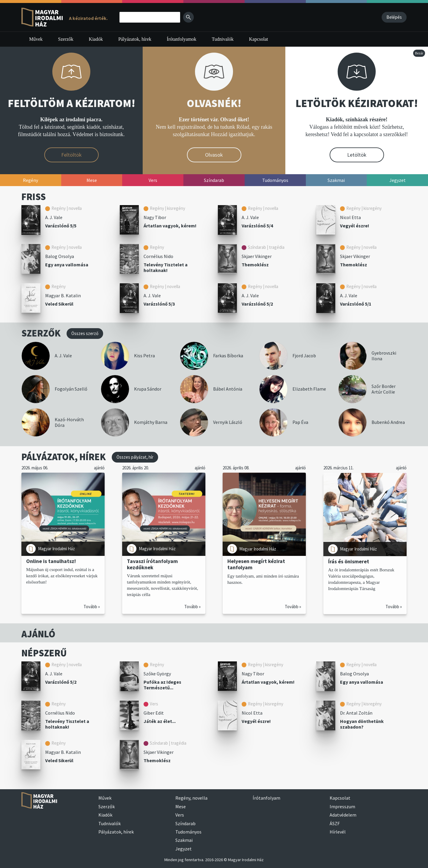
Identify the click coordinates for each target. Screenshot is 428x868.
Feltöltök (71, 155)
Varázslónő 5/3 (159, 304)
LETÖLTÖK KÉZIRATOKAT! (357, 103)
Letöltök (357, 155)
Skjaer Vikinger (257, 256)
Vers (180, 815)
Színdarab (185, 823)
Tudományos (188, 832)
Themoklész (255, 265)
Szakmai (184, 840)
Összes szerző (85, 333)
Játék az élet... (160, 721)
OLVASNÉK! (214, 103)
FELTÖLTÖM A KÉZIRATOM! (71, 103)
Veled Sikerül (59, 304)
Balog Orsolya (60, 256)
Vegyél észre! (355, 226)
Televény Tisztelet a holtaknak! (166, 267)
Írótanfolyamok (182, 39)
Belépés (394, 17)
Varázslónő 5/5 (61, 226)
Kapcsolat (259, 39)
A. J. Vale (54, 217)
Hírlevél (338, 832)
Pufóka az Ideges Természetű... (162, 685)
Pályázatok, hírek (135, 39)
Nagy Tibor (155, 217)
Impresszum (342, 806)
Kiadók (96, 39)
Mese (181, 806)
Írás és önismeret (349, 561)
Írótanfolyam (266, 798)
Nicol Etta (350, 217)
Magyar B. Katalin (63, 295)
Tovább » (92, 607)
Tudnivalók (223, 39)
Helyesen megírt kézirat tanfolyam (256, 564)
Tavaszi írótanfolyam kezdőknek (152, 564)
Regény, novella (191, 798)
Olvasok (214, 155)
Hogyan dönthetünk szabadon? (362, 724)
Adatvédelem (343, 815)
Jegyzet (184, 849)
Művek (36, 39)
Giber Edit (154, 713)
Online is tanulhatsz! (51, 561)
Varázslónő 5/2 (257, 304)
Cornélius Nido (158, 256)
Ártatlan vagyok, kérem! (170, 226)
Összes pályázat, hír (135, 457)
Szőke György (157, 674)
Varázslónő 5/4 (257, 226)
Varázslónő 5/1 (356, 304)
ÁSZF (335, 823)
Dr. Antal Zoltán (356, 713)
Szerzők (66, 39)
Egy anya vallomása (67, 265)
